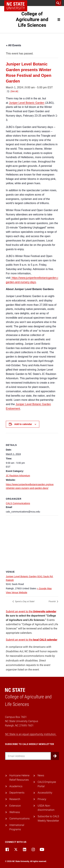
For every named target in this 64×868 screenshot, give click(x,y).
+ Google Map (44, 588)
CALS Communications (18, 503)
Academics (16, 786)
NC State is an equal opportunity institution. (31, 734)
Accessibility (45, 793)
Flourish (52, 601)
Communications (19, 818)
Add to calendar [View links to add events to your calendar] (23, 424)
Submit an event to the (31, 611)
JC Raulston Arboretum (18, 476)
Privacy (42, 799)
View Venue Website (17, 592)
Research (15, 799)
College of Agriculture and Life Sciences (32, 19)
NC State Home (16, 6)
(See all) (14, 91)
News (41, 775)
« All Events (14, 45)
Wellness (15, 812)
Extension (15, 806)
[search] (58, 3)
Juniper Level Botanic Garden (27, 103)
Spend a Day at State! (24, 601)
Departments (17, 793)
